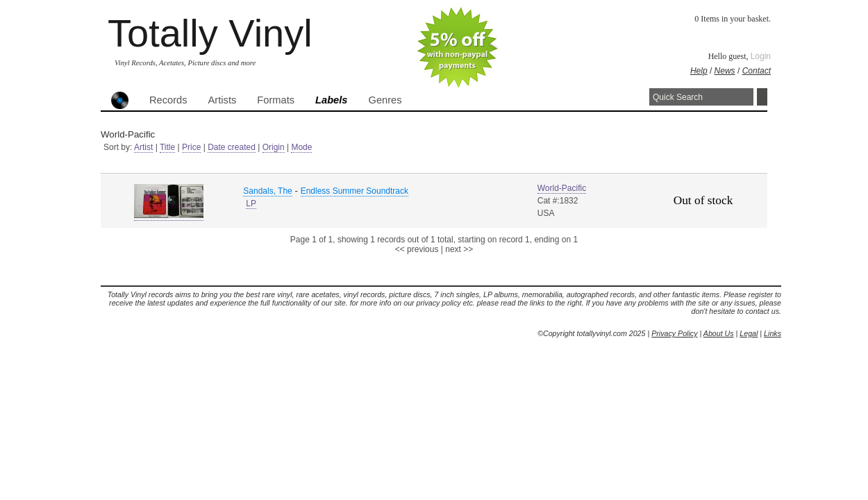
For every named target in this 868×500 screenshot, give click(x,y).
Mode (301, 147)
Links (773, 333)
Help (699, 71)
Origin (274, 147)
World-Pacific (562, 188)
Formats (276, 100)
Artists (223, 100)
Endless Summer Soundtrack (354, 191)
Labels (331, 100)
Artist (143, 147)
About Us (719, 333)
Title (167, 147)
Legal (749, 333)
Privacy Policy (674, 333)
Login (761, 56)
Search (762, 97)
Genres (385, 100)
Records (168, 100)
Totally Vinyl (210, 33)
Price (191, 147)
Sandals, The (268, 191)
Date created (232, 147)
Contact (757, 71)
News (725, 71)
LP (251, 203)
